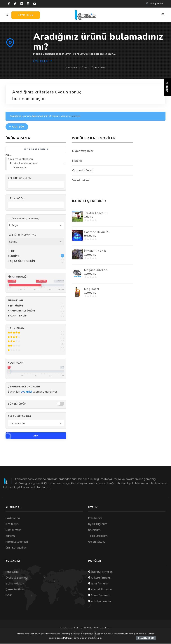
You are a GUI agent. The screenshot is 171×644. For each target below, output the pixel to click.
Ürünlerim (94, 531)
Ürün (84, 68)
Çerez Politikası (15, 590)
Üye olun (43, 61)
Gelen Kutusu (97, 542)
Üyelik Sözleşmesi (17, 578)
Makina (77, 161)
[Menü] (163, 15)
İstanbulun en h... (96, 252)
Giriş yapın (155, 3)
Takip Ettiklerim (98, 537)
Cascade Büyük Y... (97, 233)
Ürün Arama (99, 68)
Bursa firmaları (99, 596)
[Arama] (8, 15)
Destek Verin (14, 531)
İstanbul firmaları (100, 572)
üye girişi (26, 392)
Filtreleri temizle (36, 150)
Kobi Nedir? (95, 519)
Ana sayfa (71, 68)
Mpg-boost (92, 290)
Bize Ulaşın (12, 525)
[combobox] (36, 226)
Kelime (20, 179)
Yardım (10, 537)
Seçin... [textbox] (13, 242)
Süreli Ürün (17, 404)
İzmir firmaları (98, 584)
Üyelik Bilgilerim (98, 525)
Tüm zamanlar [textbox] (17, 424)
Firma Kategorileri (17, 542)
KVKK (9, 596)
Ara (22, 436)
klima (28, 179)
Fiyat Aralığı (18, 277)
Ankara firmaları (100, 578)
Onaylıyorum (146, 638)
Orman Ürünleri (83, 171)
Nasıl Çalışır (13, 572)
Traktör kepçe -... (96, 214)
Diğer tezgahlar (83, 152)
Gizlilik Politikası (15, 584)
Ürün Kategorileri (16, 548)
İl (23, 219)
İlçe (22, 235)
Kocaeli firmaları (100, 590)
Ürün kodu (16, 199)
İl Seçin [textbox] (14, 226)
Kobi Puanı (16, 364)
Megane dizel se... (97, 271)
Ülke (11, 252)
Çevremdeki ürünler (24, 387)
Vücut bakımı (81, 181)
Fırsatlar (15, 301)
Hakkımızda (13, 519)
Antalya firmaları (100, 602)
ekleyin (76, 117)
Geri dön (17, 127)
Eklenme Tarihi (19, 417)
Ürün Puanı (16, 329)
